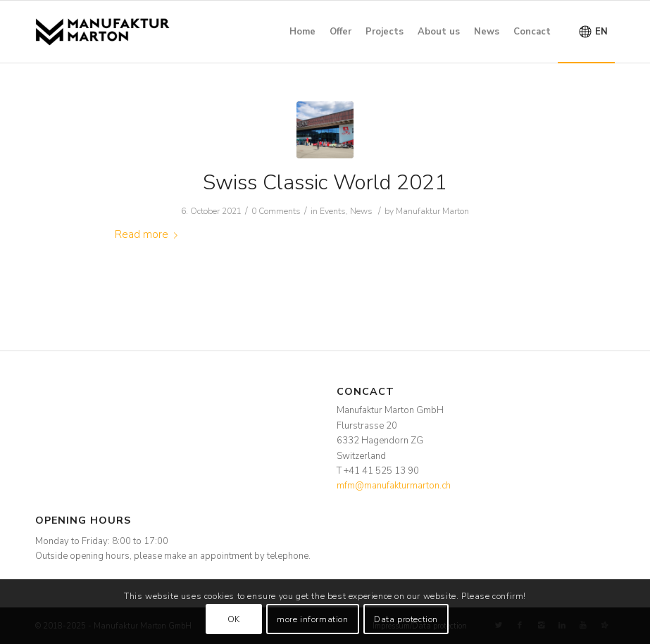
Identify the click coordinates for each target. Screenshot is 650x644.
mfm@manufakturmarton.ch (394, 486)
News (361, 211)
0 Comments (276, 211)
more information (313, 619)
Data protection (406, 619)
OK (234, 619)
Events (333, 211)
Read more (149, 234)
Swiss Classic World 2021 (325, 183)
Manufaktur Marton (432, 211)
